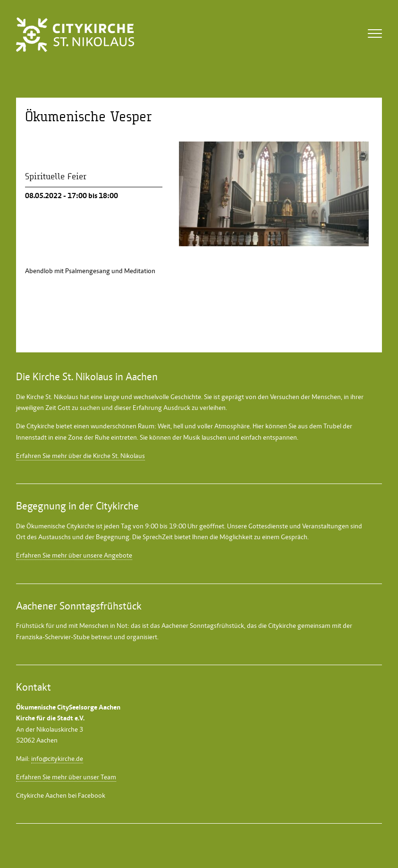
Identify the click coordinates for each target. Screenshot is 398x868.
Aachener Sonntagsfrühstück (203, 626)
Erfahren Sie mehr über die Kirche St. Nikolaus (80, 456)
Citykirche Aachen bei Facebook (61, 795)
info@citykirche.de (57, 759)
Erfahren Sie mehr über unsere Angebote (74, 555)
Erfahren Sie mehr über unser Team (66, 777)
